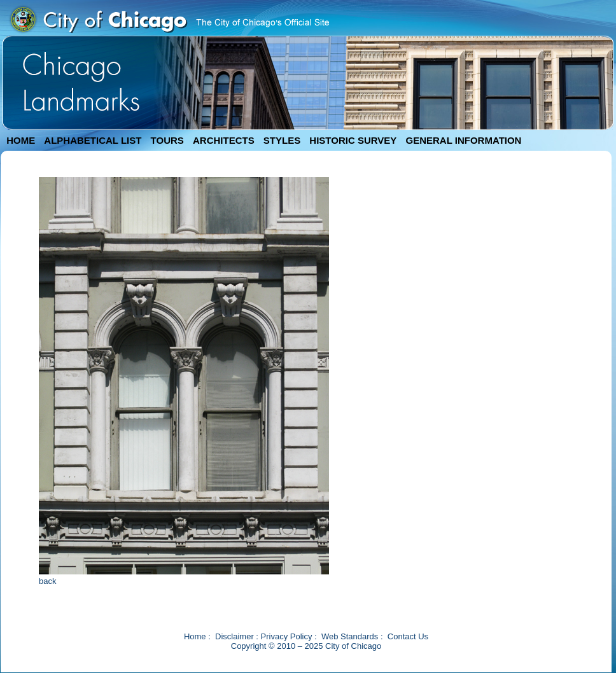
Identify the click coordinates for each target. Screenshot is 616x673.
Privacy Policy (287, 636)
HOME (21, 140)
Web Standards (350, 636)
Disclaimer (234, 636)
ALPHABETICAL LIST (93, 140)
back (47, 581)
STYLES (282, 140)
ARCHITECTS (224, 140)
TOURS (167, 140)
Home (195, 636)
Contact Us (408, 636)
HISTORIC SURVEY (353, 140)
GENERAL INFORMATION (464, 140)
